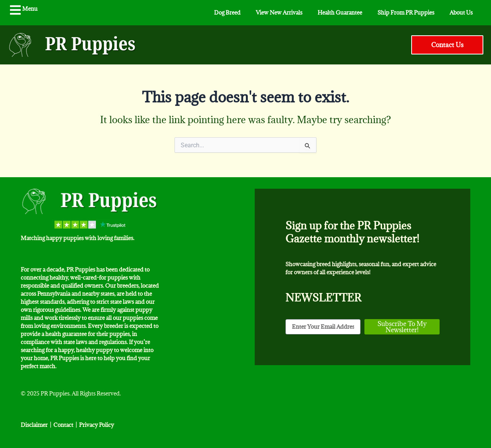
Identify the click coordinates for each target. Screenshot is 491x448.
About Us (461, 12)
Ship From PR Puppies (406, 12)
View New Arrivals (279, 12)
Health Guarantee (340, 12)
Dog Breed (227, 12)
